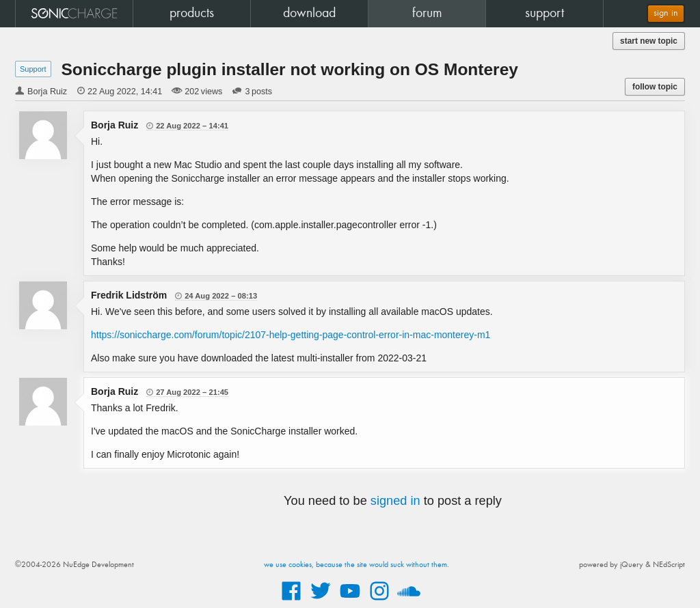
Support (33, 69)
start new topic (649, 41)
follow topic (655, 87)
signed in (395, 501)
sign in (666, 13)
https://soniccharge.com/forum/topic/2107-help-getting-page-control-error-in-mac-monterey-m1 (291, 335)
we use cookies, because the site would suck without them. (356, 565)
